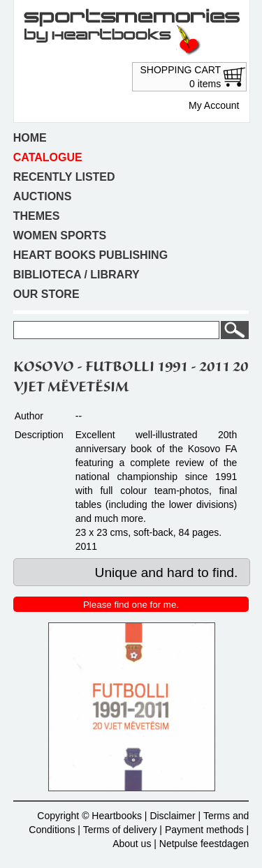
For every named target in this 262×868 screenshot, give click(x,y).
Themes (37, 216)
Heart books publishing (90, 255)
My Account (214, 105)
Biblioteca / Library (77, 275)
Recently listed (64, 177)
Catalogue (48, 157)
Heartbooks (117, 816)
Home (30, 138)
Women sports (60, 235)
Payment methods (204, 830)
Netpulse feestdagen (204, 844)
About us (132, 844)
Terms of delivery (120, 830)
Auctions (43, 196)
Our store (46, 294)
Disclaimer (172, 816)
